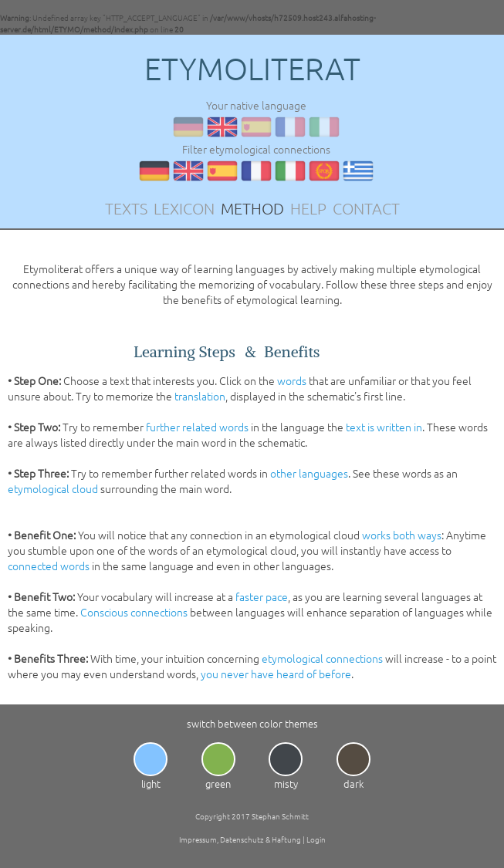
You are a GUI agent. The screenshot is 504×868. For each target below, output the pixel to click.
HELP (308, 208)
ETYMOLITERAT (252, 69)
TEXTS (126, 208)
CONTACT (366, 208)
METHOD (252, 208)
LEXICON (184, 208)
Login (316, 839)
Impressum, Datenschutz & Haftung (240, 839)
